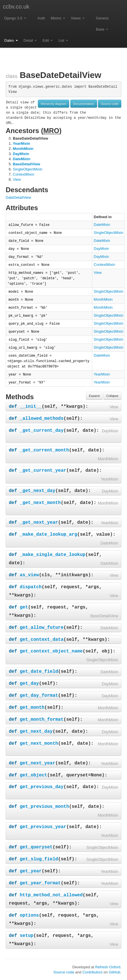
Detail (30, 40)
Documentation (84, 104)
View (17, 179)
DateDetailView (18, 197)
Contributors (92, 972)
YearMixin (21, 143)
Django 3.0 (15, 18)
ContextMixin (23, 174)
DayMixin (21, 154)
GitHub (114, 972)
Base (102, 29)
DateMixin (21, 159)
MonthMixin (23, 149)
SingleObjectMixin (28, 169)
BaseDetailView (26, 164)
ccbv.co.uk (16, 7)
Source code (110, 104)
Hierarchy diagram (54, 104)
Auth (41, 18)
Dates (11, 40)
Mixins (58, 18)
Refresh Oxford (108, 967)
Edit (48, 40)
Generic (103, 18)
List (63, 40)
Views (78, 18)
